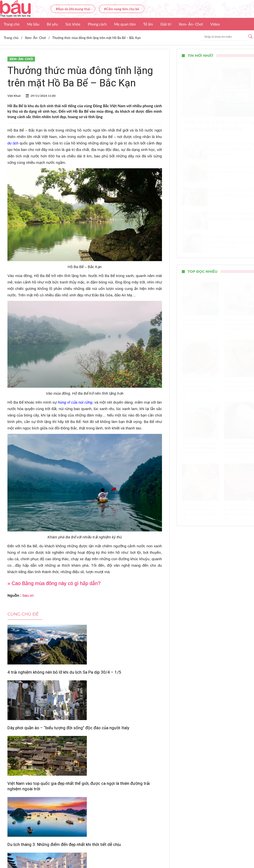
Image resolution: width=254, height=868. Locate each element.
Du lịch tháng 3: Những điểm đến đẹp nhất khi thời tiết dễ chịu (28, 760)
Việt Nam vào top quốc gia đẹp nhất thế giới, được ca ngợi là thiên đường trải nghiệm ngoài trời (137, 683)
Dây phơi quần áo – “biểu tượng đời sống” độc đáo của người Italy (84, 678)
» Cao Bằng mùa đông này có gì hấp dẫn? (54, 583)
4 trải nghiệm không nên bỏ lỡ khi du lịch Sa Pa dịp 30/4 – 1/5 (31, 678)
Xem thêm (85, 783)
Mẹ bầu (33, 24)
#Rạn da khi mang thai (73, 9)
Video (215, 24)
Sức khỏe (73, 24)
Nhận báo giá (190, 850)
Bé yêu (52, 24)
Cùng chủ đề (23, 614)
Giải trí (166, 24)
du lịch (13, 143)
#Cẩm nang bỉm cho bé (122, 9)
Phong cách (97, 24)
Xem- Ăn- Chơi (191, 24)
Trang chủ (12, 24)
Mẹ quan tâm (125, 24)
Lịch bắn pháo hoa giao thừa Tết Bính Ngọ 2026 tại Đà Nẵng (136, 760)
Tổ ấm (148, 24)
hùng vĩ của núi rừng (75, 402)
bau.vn (28, 595)
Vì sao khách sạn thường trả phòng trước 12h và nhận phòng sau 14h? (83, 760)
